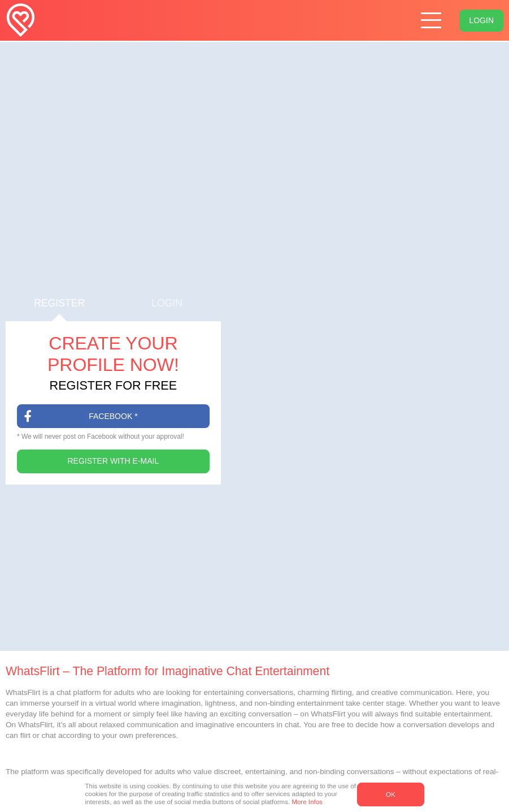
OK (391, 794)
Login (481, 20)
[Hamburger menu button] (431, 21)
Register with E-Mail (114, 461)
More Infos (307, 802)
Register (59, 310)
